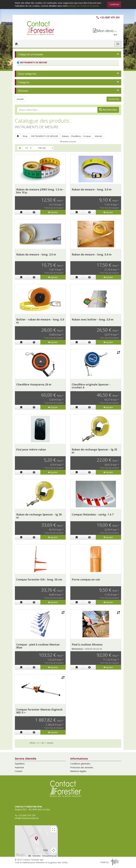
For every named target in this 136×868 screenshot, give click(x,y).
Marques (23, 91)
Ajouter (53, 212)
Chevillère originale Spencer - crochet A (91, 386)
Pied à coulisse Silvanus (87, 644)
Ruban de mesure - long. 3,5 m (36, 254)
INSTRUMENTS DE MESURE (45, 136)
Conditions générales (80, 764)
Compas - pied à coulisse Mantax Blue (38, 646)
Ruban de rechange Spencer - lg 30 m (39, 516)
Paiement (19, 767)
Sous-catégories (27, 74)
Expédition (20, 764)
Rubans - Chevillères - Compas (76, 136)
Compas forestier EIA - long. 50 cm (39, 579)
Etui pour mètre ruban (31, 449)
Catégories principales (31, 54)
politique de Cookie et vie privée (84, 6)
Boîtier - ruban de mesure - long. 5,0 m (40, 321)
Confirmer (114, 4)
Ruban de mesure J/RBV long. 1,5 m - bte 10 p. (40, 191)
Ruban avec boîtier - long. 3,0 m (93, 319)
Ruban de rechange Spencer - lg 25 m (94, 451)
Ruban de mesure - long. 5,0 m (92, 254)
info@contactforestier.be (27, 818)
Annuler (20, 99)
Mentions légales (78, 771)
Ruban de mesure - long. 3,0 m (92, 189)
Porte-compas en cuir (86, 579)
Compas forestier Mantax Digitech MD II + (39, 711)
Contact (19, 771)
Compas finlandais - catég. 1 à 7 (93, 514)
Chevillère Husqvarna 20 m (34, 384)
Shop (25, 136)
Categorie (24, 82)
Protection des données (82, 767)
